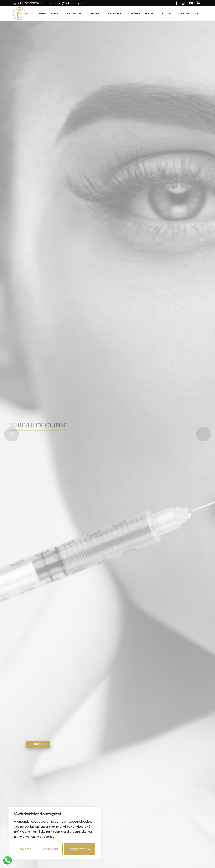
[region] (55, 833)
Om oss (167, 14)
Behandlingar (49, 14)
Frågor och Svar (142, 14)
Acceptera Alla (80, 849)
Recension (115, 14)
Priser (95, 14)
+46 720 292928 (29, 3)
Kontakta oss (189, 14)
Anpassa (25, 849)
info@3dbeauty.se (69, 3)
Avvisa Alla (50, 849)
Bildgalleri (75, 14)
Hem (28, 14)
